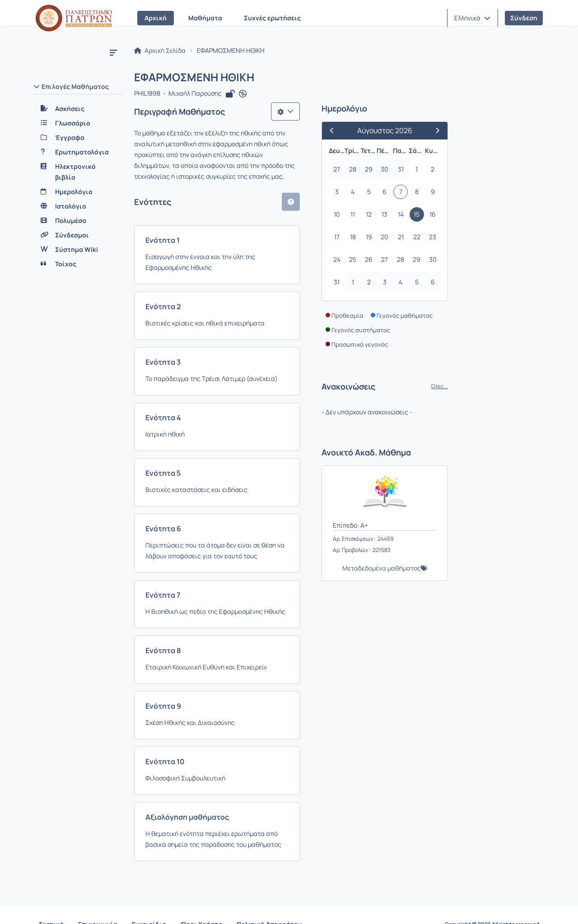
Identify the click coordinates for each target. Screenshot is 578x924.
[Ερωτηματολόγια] (78, 152)
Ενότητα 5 (165, 453)
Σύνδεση (524, 18)
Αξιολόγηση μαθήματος (189, 797)
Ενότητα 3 (165, 342)
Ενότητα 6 (165, 508)
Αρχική (156, 18)
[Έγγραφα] (78, 138)
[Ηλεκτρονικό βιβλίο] (78, 172)
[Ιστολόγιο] (78, 206)
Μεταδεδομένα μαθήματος (469, 570)
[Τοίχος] (78, 264)
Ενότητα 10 (167, 741)
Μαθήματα (205, 18)
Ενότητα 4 (165, 397)
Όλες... (527, 388)
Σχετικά (51, 906)
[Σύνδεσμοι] (78, 235)
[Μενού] (113, 52)
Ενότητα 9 (165, 686)
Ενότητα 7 (165, 575)
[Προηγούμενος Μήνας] (423, 132)
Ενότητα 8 (165, 630)
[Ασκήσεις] (78, 109)
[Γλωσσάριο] (78, 123)
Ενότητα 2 (165, 286)
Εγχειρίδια (149, 906)
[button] (472, 18)
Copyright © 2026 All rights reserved (492, 906)
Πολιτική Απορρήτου (269, 906)
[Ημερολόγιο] (78, 192)
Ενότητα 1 (164, 231)
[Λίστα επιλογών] (373, 113)
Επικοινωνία (98, 906)
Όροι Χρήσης (201, 906)
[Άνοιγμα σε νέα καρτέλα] (245, 96)
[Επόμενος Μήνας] (521, 132)
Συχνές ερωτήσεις (272, 18)
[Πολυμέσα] (78, 221)
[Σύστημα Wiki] (78, 250)
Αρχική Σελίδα (162, 52)
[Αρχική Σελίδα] (74, 18)
